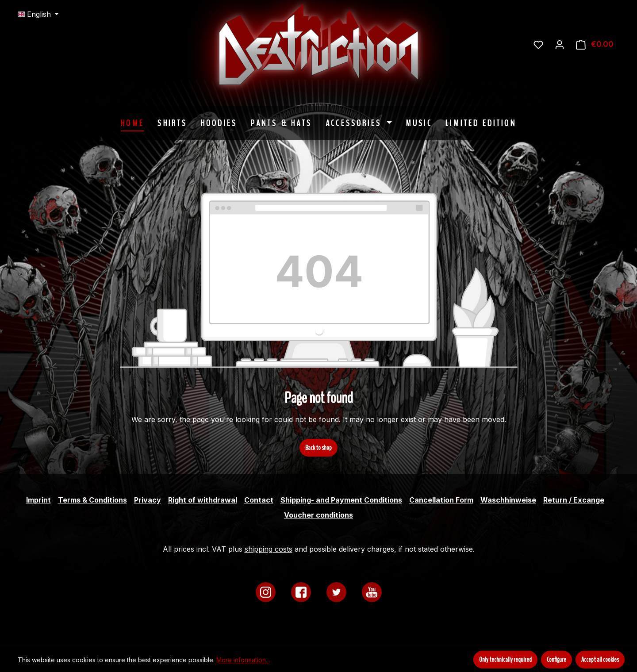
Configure (556, 660)
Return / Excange (574, 500)
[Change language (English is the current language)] (38, 14)
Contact (259, 500)
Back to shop (318, 448)
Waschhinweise (508, 500)
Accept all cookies (600, 660)
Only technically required (505, 660)
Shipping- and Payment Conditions (341, 500)
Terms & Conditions (92, 500)
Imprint (38, 500)
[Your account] (560, 44)
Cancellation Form (441, 500)
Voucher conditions (318, 515)
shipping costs (269, 549)
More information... (243, 660)
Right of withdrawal (203, 500)
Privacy (148, 500)
